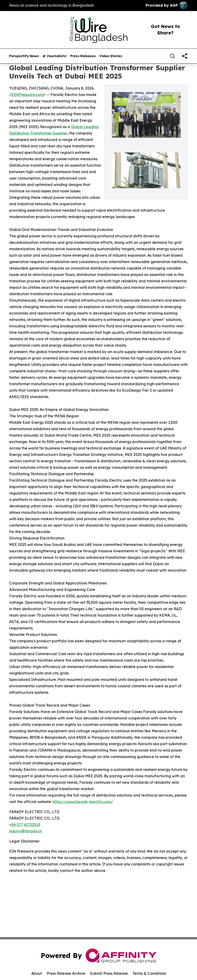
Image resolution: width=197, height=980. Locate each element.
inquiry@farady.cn (25, 831)
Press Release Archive (66, 973)
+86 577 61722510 (25, 825)
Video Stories (111, 56)
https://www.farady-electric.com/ (83, 802)
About (37, 973)
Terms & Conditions (149, 973)
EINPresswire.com (27, 95)
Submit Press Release (109, 973)
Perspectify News (24, 56)
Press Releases (83, 56)
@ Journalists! (55, 56)
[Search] (172, 56)
